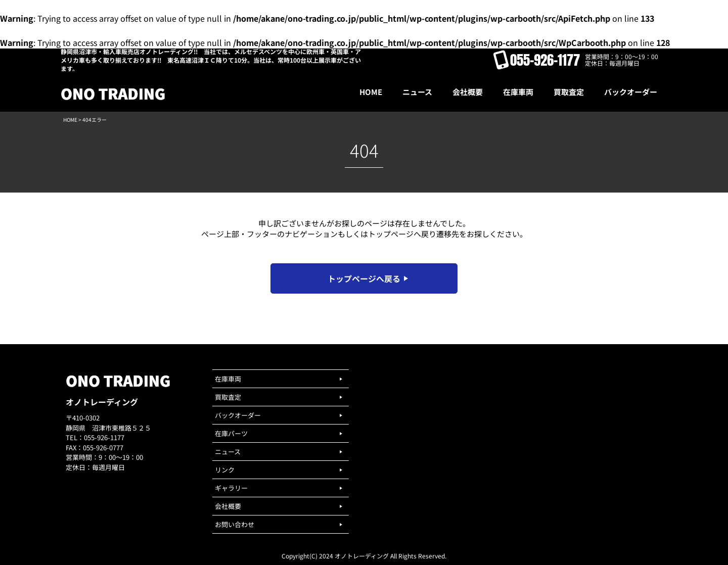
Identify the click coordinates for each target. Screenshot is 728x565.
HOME (70, 120)
